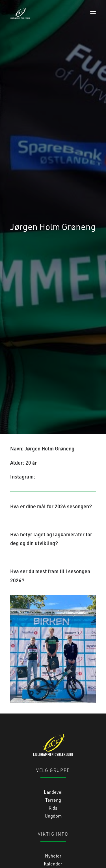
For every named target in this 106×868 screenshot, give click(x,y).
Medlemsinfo (53, 817)
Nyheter (53, 802)
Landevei (53, 738)
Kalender (53, 809)
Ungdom (53, 762)
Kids (53, 754)
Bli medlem (53, 825)
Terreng (53, 746)
